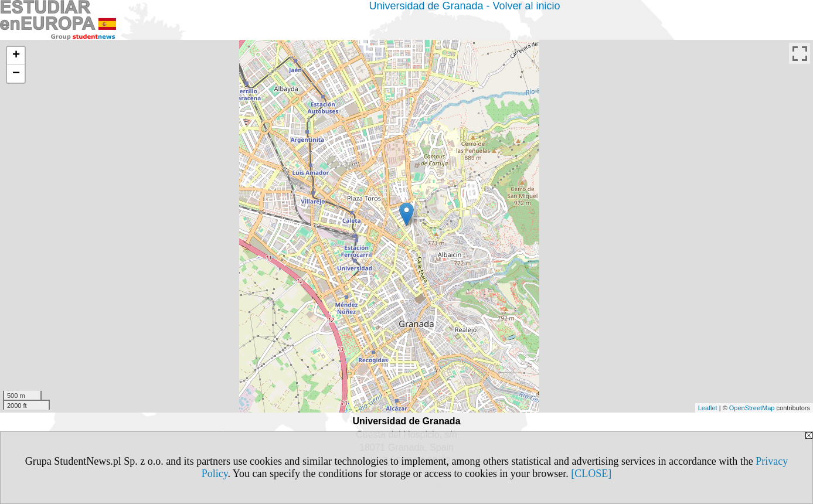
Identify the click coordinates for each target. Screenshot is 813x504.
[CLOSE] (591, 474)
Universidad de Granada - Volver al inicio (464, 6)
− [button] (16, 74)
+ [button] (16, 56)
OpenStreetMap (752, 408)
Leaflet (708, 408)
